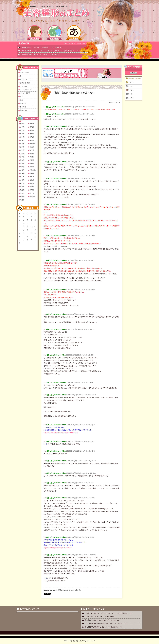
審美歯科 (23, 107)
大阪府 (22, 167)
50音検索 (74, 33)
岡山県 (22, 177)
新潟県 (22, 147)
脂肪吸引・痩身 (25, 83)
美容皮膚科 (24, 110)
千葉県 (32, 140)
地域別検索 (54, 33)
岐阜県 (22, 157)
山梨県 (22, 154)
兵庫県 (32, 167)
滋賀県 (22, 163)
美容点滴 (23, 103)
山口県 (22, 180)
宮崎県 (22, 197)
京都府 (32, 163)
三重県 (32, 160)
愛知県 (22, 160)
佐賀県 (22, 190)
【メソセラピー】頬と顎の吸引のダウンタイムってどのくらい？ (106, 624)
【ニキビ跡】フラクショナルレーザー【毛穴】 (100, 617)
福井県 (32, 150)
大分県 (32, 193)
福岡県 (32, 187)
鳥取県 (22, 173)
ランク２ (131, 86)
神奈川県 (33, 144)
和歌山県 (33, 170)
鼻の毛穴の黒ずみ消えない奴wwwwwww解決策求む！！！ (104, 627)
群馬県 (32, 137)
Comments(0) (71, 590)
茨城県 (32, 134)
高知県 (22, 187)
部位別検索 (35, 33)
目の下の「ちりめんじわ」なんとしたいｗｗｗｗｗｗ (102, 620)
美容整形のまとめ (56, 16)
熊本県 (22, 193)
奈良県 (22, 170)
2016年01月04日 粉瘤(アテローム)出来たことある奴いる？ (41, 54)
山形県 (32, 130)
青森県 (32, 124)
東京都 (22, 144)
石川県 (22, 150)
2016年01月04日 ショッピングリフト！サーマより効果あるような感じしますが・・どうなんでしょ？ (55, 51)
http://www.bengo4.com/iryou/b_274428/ (58, 548)
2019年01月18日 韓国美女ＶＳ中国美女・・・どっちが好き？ (42, 47)
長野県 (32, 154)
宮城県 (32, 127)
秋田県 (22, 130)
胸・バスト (24, 79)
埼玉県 (22, 140)
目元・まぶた (24, 73)
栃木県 (22, 137)
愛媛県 (32, 183)
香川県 (22, 183)
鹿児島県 (33, 197)
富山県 (32, 147)
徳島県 (32, 180)
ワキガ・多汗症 (25, 93)
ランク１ (131, 82)
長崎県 (32, 190)
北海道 (22, 124)
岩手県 (22, 127)
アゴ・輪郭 (24, 86)
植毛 (22, 100)
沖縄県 (22, 200)
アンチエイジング (26, 90)
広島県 (32, 177)
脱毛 (22, 97)
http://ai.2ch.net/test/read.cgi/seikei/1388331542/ (61, 433)
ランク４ (131, 94)
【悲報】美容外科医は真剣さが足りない (74, 93)
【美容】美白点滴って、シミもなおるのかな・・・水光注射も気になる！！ (109, 613)
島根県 (32, 173)
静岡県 (32, 157)
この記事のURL (60, 590)
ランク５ (131, 98)
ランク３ (131, 90)
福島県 (22, 134)
